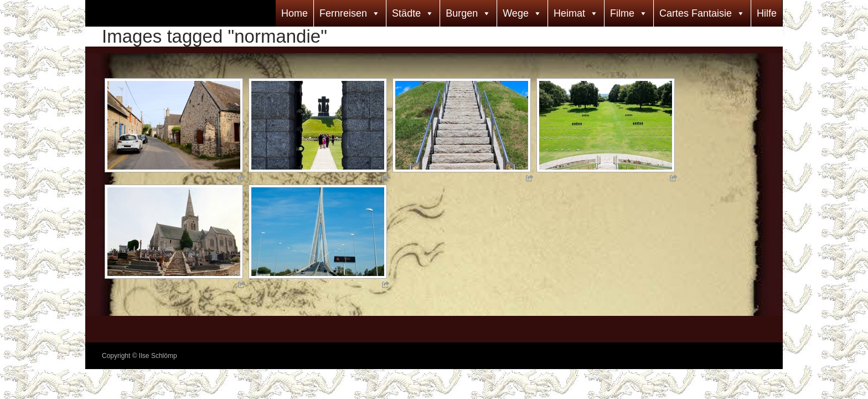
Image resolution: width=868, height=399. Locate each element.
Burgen (462, 13)
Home (294, 13)
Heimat (569, 13)
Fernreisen (343, 13)
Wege (516, 13)
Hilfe (767, 13)
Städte (406, 13)
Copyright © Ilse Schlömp (139, 356)
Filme (622, 13)
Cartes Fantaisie (696, 13)
